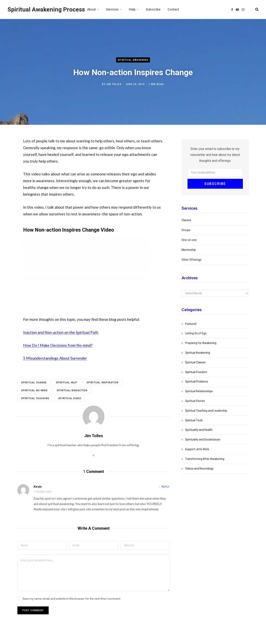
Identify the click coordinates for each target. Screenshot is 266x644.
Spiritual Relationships (199, 391)
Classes (186, 220)
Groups (186, 230)
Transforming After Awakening (205, 459)
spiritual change (34, 383)
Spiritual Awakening (133, 60)
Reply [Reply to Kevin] (166, 487)
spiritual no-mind (34, 390)
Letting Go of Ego (196, 333)
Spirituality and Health (199, 430)
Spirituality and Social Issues (203, 439)
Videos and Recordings (199, 469)
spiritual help (67, 383)
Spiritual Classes (195, 362)
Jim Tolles (114, 84)
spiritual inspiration (103, 383)
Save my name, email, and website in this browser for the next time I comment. (72, 599)
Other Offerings (191, 260)
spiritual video (70, 398)
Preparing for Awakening (201, 343)
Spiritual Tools (194, 420)
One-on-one (189, 240)
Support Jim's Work (197, 449)
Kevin (38, 487)
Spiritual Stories (195, 401)
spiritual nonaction (72, 390)
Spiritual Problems (197, 382)
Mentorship (189, 250)
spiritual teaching (35, 398)
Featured (191, 324)
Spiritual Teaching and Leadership (206, 411)
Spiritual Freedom (196, 372)
